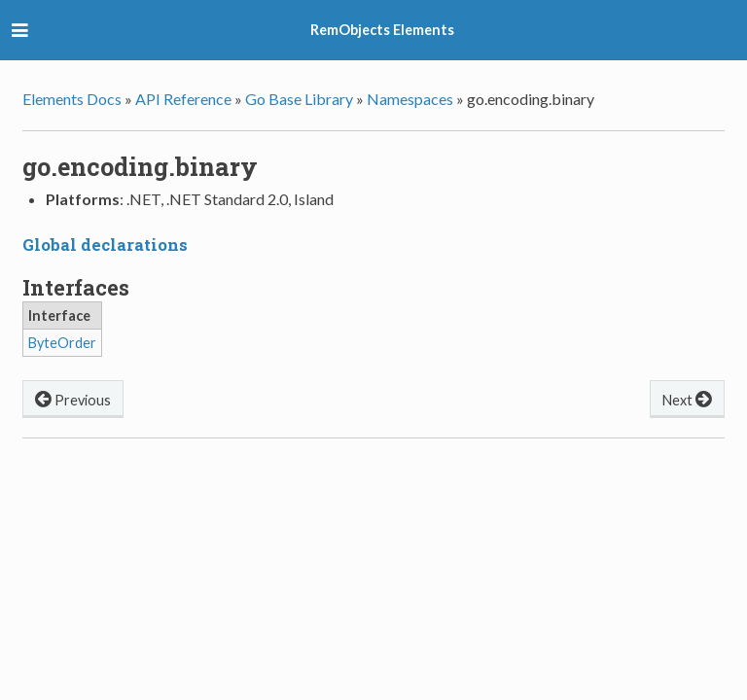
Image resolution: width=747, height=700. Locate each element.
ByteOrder (62, 343)
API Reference (183, 99)
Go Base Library (299, 99)
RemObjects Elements (382, 30)
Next (687, 398)
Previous (73, 398)
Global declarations (105, 245)
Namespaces (410, 99)
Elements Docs (72, 99)
